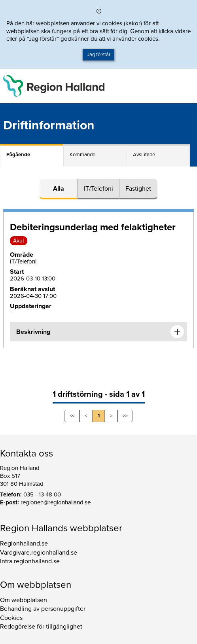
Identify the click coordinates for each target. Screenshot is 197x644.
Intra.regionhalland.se (30, 561)
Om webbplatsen (24, 600)
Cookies (11, 618)
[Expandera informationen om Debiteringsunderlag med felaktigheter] (177, 332)
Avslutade (144, 155)
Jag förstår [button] (99, 55)
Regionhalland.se (24, 544)
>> (125, 416)
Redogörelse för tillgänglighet (41, 627)
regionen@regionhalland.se (56, 502)
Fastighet (138, 189)
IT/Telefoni (98, 189)
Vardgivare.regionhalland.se (39, 553)
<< (72, 416)
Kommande (82, 155)
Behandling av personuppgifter (43, 609)
